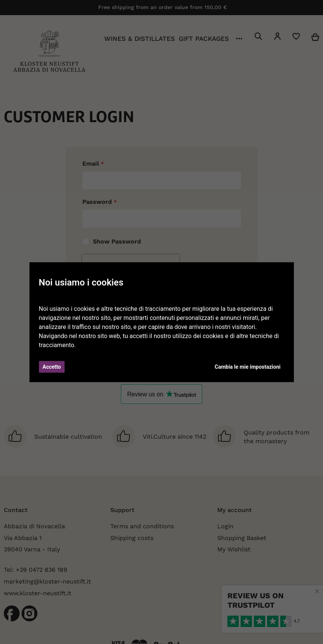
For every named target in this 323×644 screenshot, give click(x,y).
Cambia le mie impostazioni (247, 366)
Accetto (52, 366)
